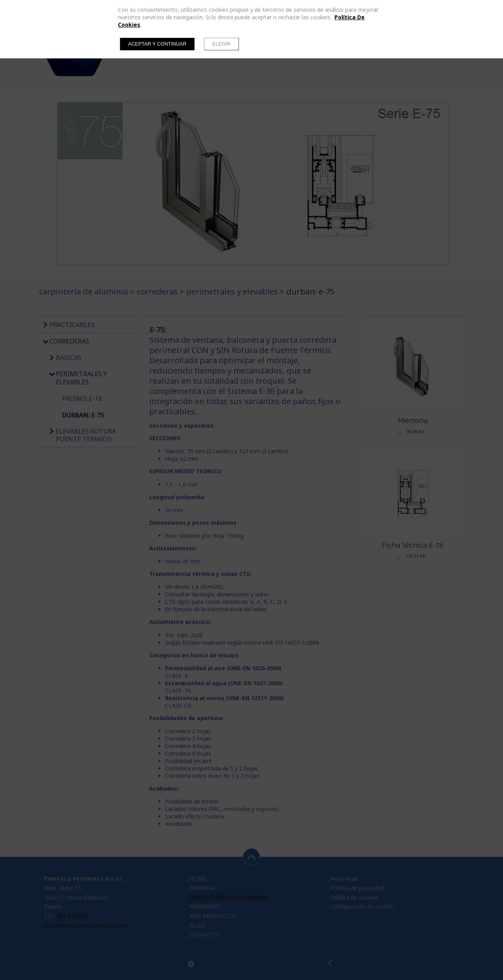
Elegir (221, 44)
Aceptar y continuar (157, 44)
